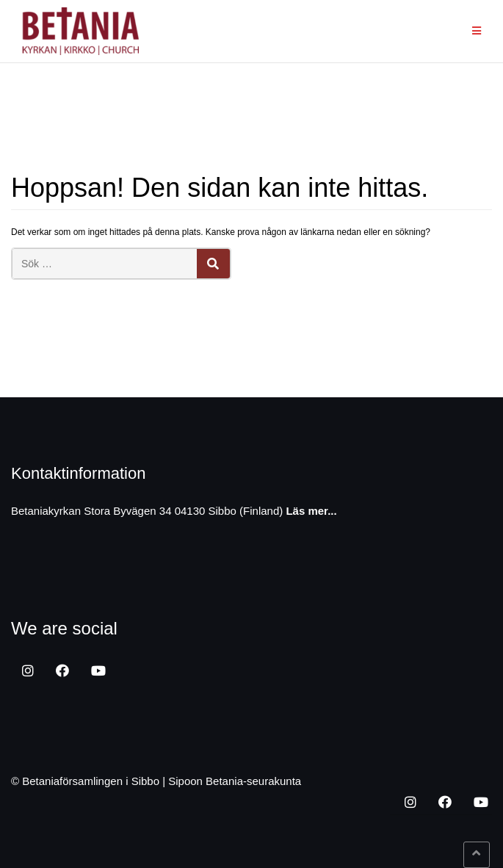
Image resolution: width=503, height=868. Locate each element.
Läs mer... (311, 511)
